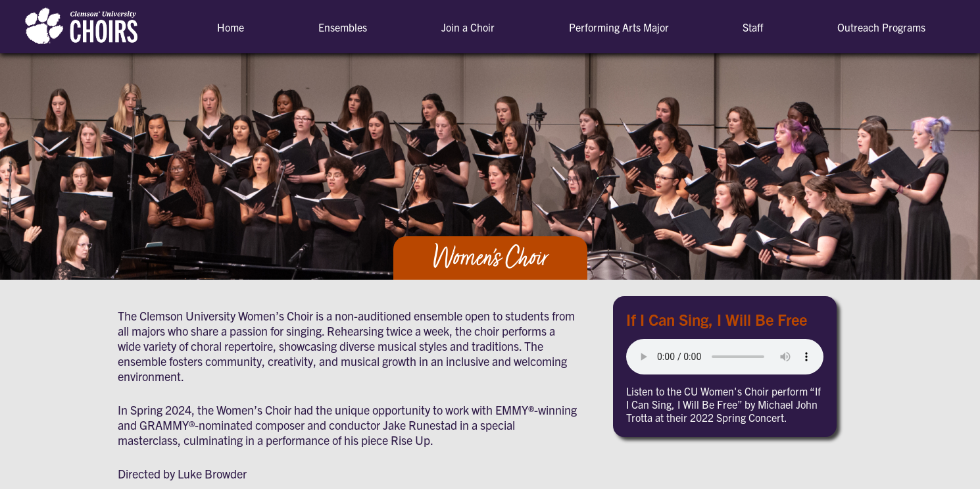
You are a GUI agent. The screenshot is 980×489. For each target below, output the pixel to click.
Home (231, 27)
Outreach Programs (881, 27)
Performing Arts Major (619, 27)
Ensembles (343, 27)
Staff (753, 27)
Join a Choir (468, 27)
